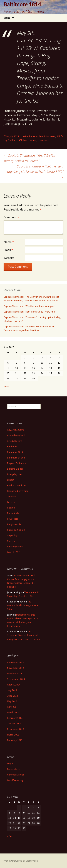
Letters (11, 502)
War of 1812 (13, 552)
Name (9, 242)
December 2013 (16, 729)
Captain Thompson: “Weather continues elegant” (30, 306)
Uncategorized (15, 547)
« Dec (6, 386)
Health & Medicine (17, 485)
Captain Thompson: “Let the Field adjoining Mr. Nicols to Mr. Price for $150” (35, 172)
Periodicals (13, 513)
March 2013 (13, 735)
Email (8, 250)
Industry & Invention (18, 491)
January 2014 (14, 723)
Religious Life (14, 524)
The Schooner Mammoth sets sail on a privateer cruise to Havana (24, 635)
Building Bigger (15, 469)
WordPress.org (15, 780)
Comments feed (16, 775)
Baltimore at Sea (34, 136)
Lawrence (44, 140)
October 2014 (14, 673)
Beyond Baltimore (17, 463)
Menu (7, 18)
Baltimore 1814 (15, 452)
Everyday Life (14, 474)
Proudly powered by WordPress (21, 861)
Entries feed (14, 769)
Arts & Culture (15, 441)
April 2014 (12, 707)
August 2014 (14, 685)
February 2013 (15, 740)
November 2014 (16, 668)
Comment (11, 217)
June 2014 (13, 696)
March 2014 (13, 712)
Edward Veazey (29, 140)
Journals (12, 496)
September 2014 (16, 679)
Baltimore (12, 446)
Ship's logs (13, 535)
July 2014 (12, 690)
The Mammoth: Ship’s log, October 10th (23, 605)
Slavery (11, 541)
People (11, 508)
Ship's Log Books (16, 530)
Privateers (50, 136)
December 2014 (16, 662)
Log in (10, 763)
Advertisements (16, 430)
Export (11, 480)
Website (9, 258)
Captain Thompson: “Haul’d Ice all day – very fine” (30, 312)
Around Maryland (16, 435)
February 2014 (15, 718)
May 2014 (12, 701)
